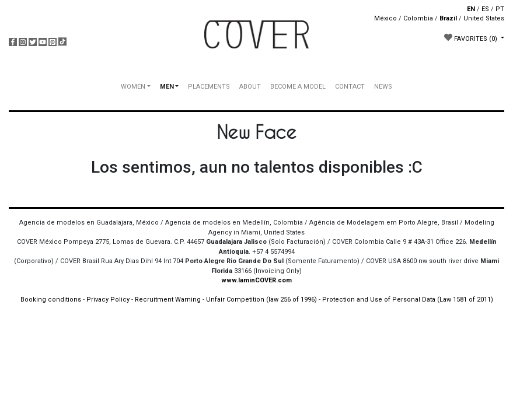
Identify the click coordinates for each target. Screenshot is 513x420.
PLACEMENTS (209, 87)
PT (500, 9)
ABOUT (250, 87)
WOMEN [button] (133, 87)
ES (485, 9)
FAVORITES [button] (472, 38)
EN (471, 9)
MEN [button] (167, 87)
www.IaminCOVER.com (256, 280)
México (385, 18)
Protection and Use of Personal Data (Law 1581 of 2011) (408, 300)
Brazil (448, 18)
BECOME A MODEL (298, 87)
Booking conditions (51, 300)
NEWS (383, 87)
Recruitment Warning (168, 300)
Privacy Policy (108, 300)
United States (484, 18)
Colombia (418, 18)
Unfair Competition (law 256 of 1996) (261, 300)
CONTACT (350, 87)
